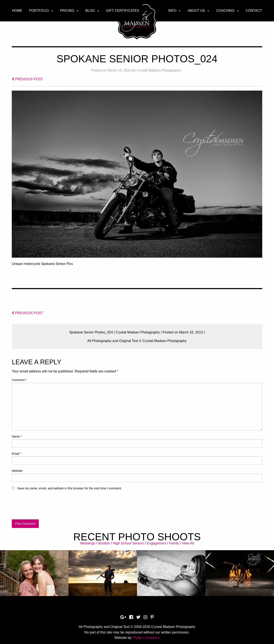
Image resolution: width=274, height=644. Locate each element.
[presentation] (44, 507)
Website (17, 471)
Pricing (67, 11)
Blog (90, 11)
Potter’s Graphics (146, 638)
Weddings (88, 543)
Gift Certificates (123, 11)
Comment (19, 380)
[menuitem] (17, 11)
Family (174, 543)
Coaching (225, 11)
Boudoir (104, 543)
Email (16, 454)
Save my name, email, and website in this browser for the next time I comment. (69, 488)
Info (172, 11)
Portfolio (39, 11)
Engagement (156, 543)
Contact (254, 11)
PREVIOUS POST (27, 79)
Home (17, 11)
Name (17, 436)
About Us (196, 11)
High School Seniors (128, 543)
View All (188, 543)
